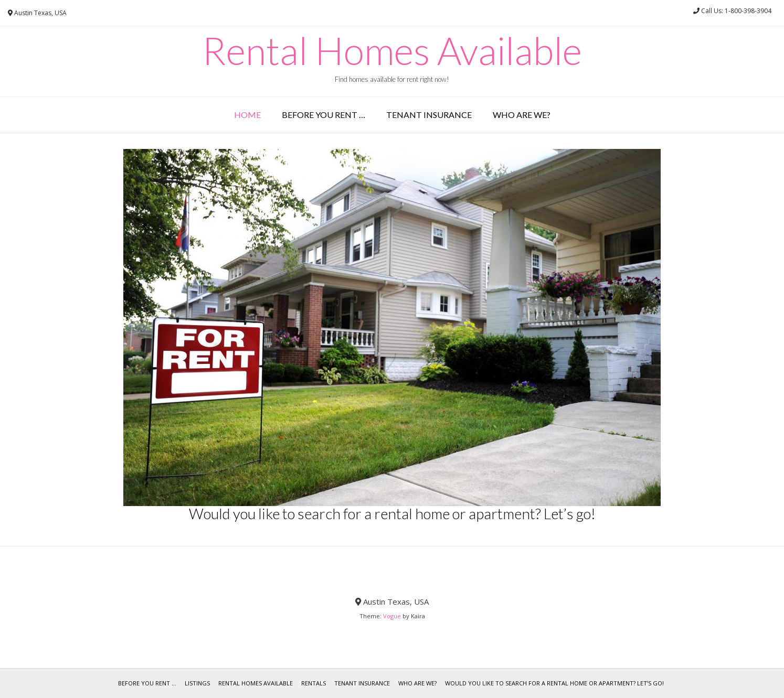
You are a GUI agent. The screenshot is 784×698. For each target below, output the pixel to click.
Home (247, 115)
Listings (197, 683)
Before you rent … (324, 115)
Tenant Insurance (429, 115)
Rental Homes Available (392, 50)
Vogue (392, 616)
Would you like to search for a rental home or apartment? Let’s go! (554, 683)
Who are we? (522, 115)
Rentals (314, 683)
